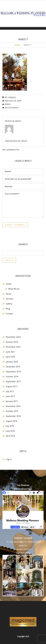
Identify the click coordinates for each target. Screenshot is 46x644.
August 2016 (12, 421)
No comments (12, 108)
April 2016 (10, 436)
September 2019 (13, 372)
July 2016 (10, 426)
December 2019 (13, 367)
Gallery (9, 304)
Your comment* (23, 204)
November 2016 (13, 406)
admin (8, 104)
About (9, 294)
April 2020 (10, 357)
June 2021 (10, 352)
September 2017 (13, 381)
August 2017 (12, 386)
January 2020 (12, 362)
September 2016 (13, 416)
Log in (9, 459)
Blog (8, 309)
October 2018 (12, 377)
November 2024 (13, 337)
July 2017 (10, 391)
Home (17, 45)
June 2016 (10, 431)
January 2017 (12, 401)
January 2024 (12, 342)
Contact (9, 314)
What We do (14, 289)
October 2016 (12, 411)
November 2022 (13, 347)
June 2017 (10, 396)
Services (10, 299)
